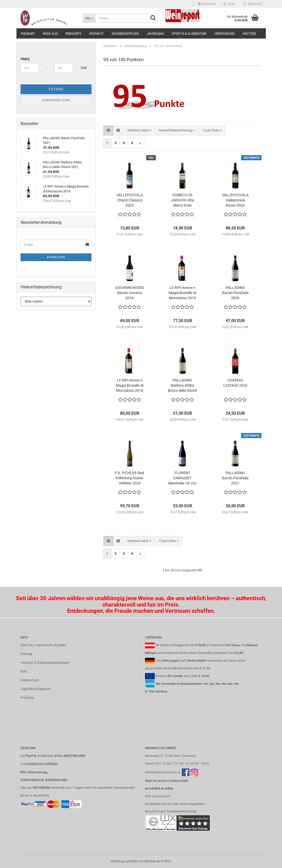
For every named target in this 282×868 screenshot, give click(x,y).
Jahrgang (155, 34)
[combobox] (139, 131)
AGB (24, 671)
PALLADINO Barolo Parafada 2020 (235, 293)
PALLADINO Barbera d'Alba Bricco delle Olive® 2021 (183, 386)
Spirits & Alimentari (189, 34)
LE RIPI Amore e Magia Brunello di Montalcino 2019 (182, 293)
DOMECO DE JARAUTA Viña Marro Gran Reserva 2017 (182, 200)
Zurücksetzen (56, 100)
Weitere (249, 34)
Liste (194, 676)
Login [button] (229, 4)
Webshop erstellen (124, 861)
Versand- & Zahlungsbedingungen (45, 663)
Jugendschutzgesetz (35, 689)
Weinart (28, 34)
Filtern (56, 89)
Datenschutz (30, 680)
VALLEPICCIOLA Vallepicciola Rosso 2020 (235, 200)
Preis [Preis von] (25, 59)
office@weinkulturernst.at (163, 772)
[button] (207, 4)
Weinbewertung (125, 34)
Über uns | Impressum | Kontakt (43, 645)
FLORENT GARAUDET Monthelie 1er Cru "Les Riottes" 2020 (183, 478)
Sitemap (26, 654)
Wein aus (50, 34)
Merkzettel (253, 4)
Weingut (97, 34)
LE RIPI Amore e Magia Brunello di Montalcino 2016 (130, 385)
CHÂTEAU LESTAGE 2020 (235, 383)
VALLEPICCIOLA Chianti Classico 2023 (130, 200)
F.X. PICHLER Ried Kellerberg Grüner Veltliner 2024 (130, 478)
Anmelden (56, 257)
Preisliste (27, 698)
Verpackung (224, 34)
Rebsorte (74, 34)
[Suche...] (89, 18)
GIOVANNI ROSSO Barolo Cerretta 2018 (130, 293)
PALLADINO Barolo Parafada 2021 (235, 478)
